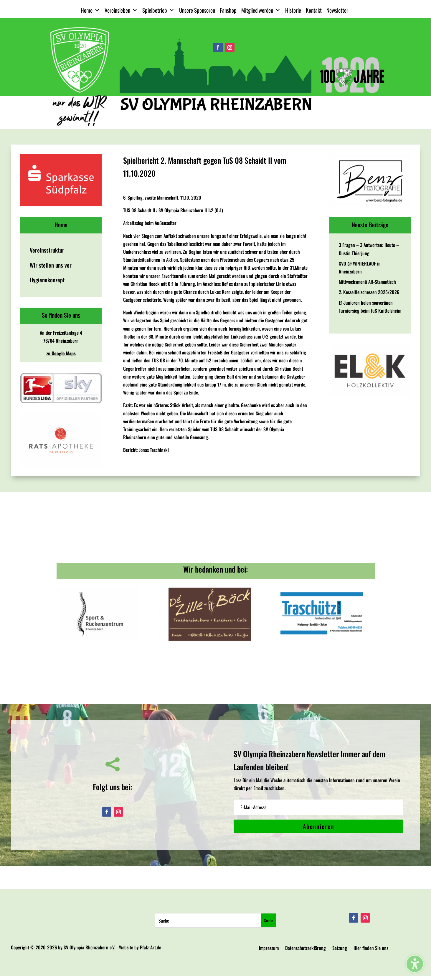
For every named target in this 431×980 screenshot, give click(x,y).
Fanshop (228, 10)
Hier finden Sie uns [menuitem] (371, 949)
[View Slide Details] (61, 180)
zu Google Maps (61, 353)
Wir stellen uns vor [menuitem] (51, 265)
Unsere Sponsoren (197, 10)
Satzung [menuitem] (340, 949)
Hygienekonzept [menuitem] (47, 280)
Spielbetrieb (158, 10)
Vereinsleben (121, 10)
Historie (293, 10)
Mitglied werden (261, 10)
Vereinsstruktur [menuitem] (47, 250)
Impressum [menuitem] (269, 949)
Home (90, 10)
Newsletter (337, 10)
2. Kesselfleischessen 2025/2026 (369, 292)
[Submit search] (269, 920)
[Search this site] (208, 920)
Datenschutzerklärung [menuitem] (306, 949)
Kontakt (314, 10)
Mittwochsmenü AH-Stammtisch (367, 282)
